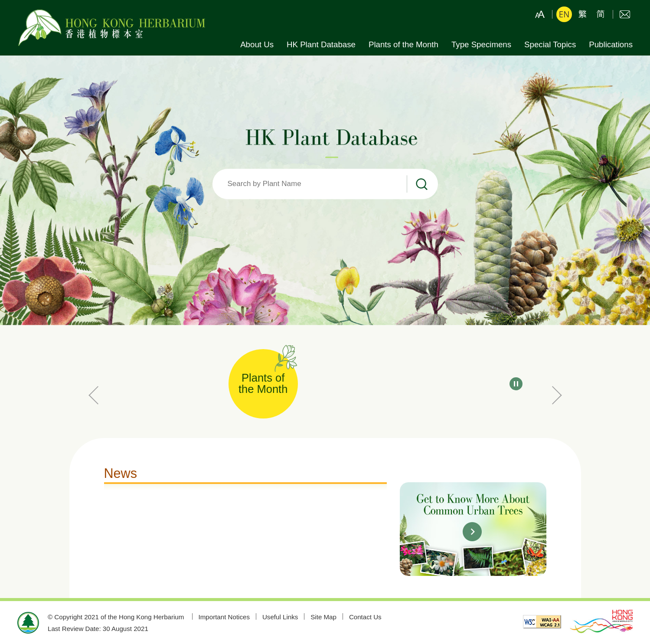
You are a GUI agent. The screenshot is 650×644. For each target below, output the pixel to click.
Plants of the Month (403, 44)
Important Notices (224, 617)
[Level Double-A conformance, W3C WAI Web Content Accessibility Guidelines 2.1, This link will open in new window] (542, 623)
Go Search (422, 184)
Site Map (323, 617)
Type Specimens (481, 44)
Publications (611, 44)
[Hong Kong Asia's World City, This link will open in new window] (601, 623)
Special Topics (550, 44)
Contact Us (625, 14)
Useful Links (280, 617)
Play (516, 384)
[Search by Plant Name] (325, 184)
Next (555, 395)
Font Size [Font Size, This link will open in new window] (540, 14)
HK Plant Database (321, 44)
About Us (257, 44)
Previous (95, 395)
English (564, 14)
